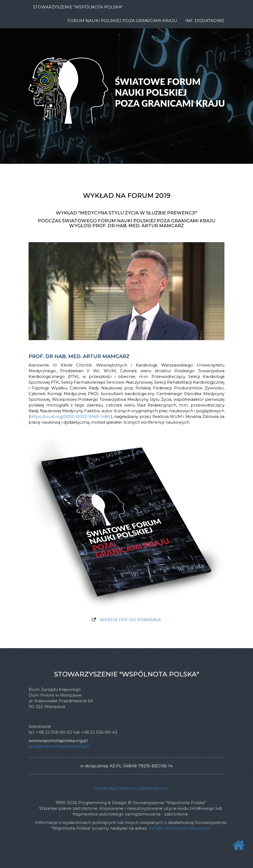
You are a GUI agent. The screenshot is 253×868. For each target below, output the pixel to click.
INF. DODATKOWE (205, 21)
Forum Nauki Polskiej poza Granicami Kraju (122, 21)
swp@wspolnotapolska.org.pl (59, 746)
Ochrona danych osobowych (131, 788)
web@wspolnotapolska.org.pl (179, 828)
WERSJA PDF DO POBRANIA (130, 620)
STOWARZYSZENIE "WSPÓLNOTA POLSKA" (78, 7)
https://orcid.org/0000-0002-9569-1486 (70, 416)
